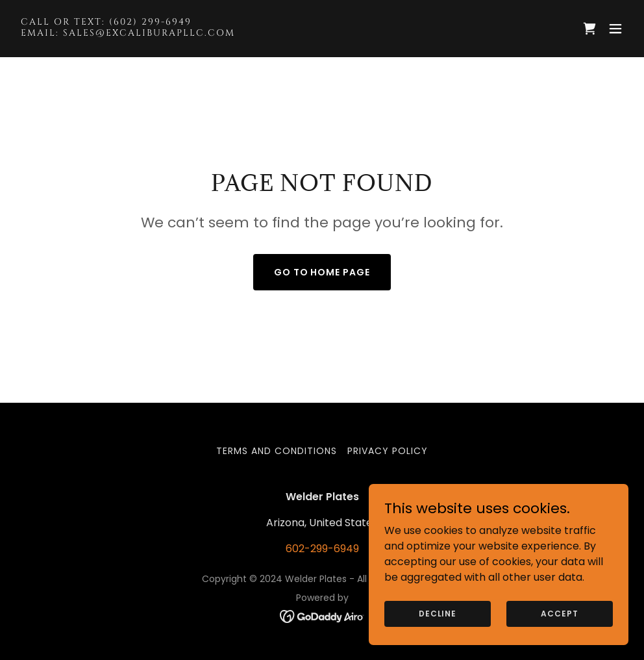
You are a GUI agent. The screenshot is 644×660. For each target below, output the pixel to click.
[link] (128, 32)
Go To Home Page (322, 272)
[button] (615, 29)
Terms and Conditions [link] (277, 451)
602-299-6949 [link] (322, 549)
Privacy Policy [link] (388, 451)
